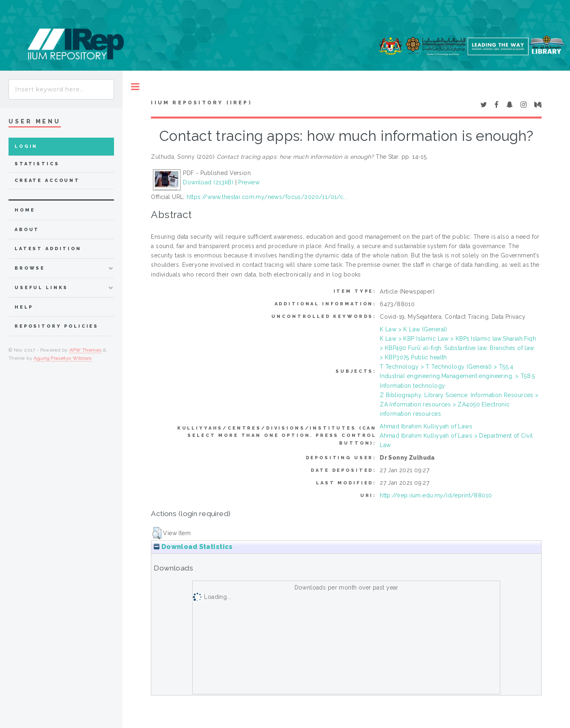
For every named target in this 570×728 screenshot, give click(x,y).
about (27, 230)
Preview (249, 182)
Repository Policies (57, 326)
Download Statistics (193, 547)
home (25, 210)
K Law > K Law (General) (414, 329)
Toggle (135, 87)
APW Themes (86, 350)
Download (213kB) (208, 182)
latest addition (48, 249)
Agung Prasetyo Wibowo (63, 358)
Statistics (37, 164)
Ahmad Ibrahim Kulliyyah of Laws (426, 426)
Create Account (47, 180)
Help (24, 307)
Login (26, 146)
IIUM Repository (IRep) (201, 103)
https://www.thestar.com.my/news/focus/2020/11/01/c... (267, 197)
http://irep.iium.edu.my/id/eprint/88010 (436, 495)
